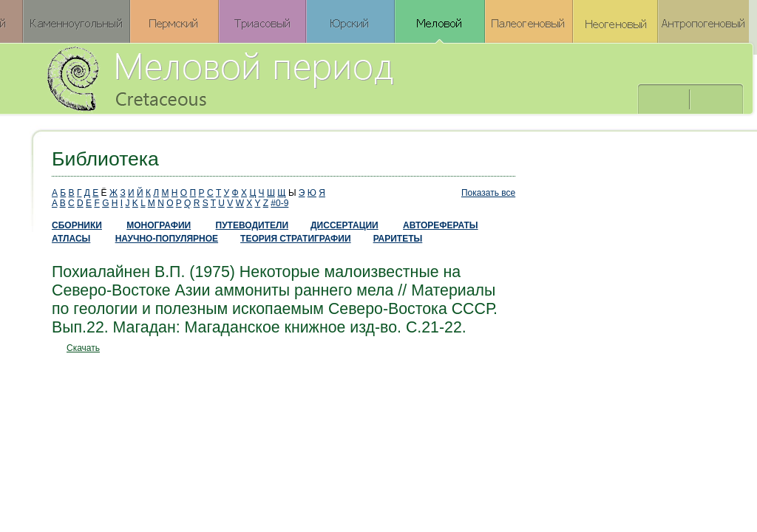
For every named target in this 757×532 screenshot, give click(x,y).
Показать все (488, 193)
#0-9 (279, 203)
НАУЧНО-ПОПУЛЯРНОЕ (167, 239)
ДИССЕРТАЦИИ (344, 225)
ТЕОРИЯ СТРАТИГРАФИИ (296, 239)
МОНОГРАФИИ (159, 225)
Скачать (83, 348)
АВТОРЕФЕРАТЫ (441, 225)
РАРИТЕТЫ (398, 239)
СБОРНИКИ (77, 225)
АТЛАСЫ (71, 239)
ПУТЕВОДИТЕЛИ (252, 225)
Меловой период (302, 78)
